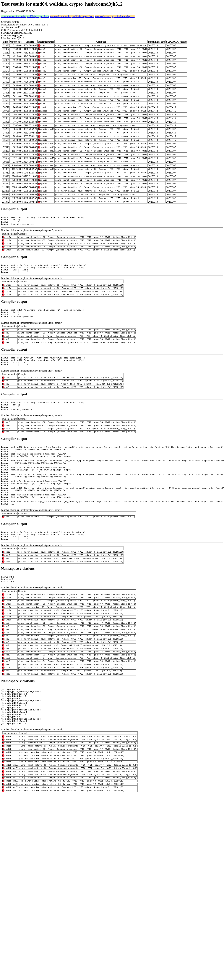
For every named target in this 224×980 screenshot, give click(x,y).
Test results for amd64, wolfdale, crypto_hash (72, 16)
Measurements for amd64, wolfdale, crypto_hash (25, 16)
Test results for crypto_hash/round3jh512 (115, 16)
